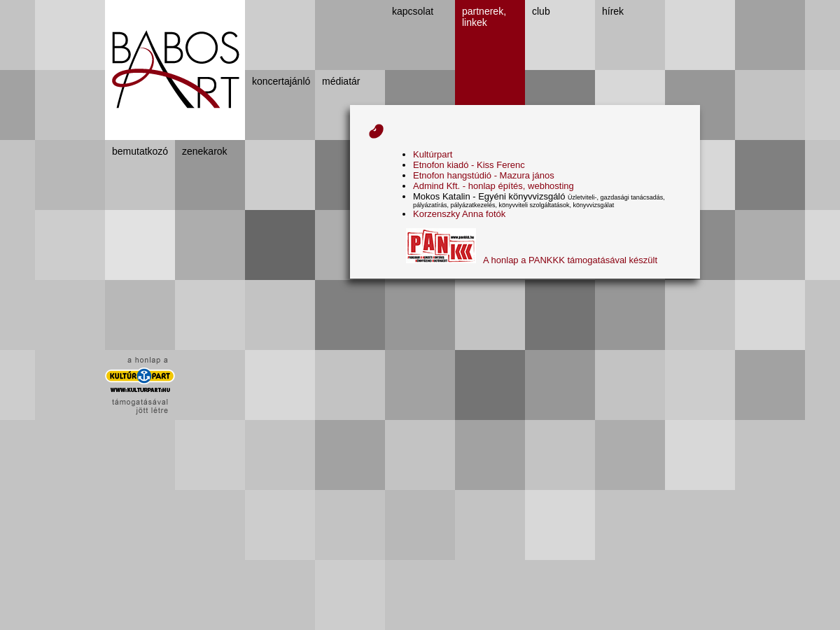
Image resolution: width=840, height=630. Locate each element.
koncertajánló (281, 81)
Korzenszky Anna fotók (459, 214)
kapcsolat (413, 11)
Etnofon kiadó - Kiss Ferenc (469, 165)
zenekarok (205, 151)
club (541, 11)
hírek (613, 11)
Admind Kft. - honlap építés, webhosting (493, 186)
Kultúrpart (433, 154)
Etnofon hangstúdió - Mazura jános (484, 175)
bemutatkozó (140, 151)
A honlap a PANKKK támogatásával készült (532, 260)
